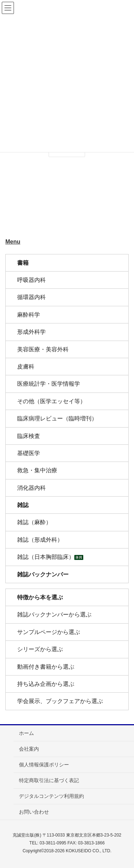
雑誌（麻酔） (34, 522)
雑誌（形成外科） (40, 540)
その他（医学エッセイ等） (51, 401)
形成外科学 (31, 332)
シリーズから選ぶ (40, 649)
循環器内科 (31, 297)
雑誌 (23, 505)
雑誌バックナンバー (43, 574)
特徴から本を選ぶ (40, 597)
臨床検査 (29, 436)
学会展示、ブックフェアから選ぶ (60, 701)
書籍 (23, 263)
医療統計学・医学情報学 (49, 384)
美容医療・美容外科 (43, 349)
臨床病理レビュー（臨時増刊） (57, 418)
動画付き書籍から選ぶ (46, 667)
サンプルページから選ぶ (49, 632)
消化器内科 (31, 488)
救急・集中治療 (37, 470)
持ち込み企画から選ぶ (46, 684)
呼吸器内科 (31, 280)
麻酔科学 (29, 315)
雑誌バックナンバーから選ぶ (54, 615)
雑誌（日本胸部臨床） (50, 557)
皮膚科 (26, 367)
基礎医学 (29, 453)
